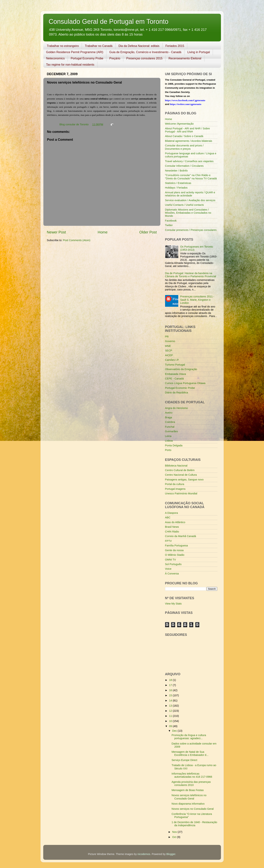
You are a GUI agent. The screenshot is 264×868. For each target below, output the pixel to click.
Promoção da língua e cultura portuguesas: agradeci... (189, 737)
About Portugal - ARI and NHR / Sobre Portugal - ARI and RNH (188, 130)
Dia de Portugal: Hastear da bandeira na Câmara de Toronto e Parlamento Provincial (191, 275)
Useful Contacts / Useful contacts (184, 205)
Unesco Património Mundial (181, 493)
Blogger (171, 854)
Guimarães (171, 431)
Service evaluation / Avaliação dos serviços (190, 200)
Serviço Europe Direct (184, 760)
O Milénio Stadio (175, 555)
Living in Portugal (199, 52)
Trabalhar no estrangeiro (63, 46)
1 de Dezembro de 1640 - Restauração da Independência (194, 824)
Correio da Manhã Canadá (181, 536)
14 (171, 701)
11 (171, 716)
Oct (175, 837)
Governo (170, 341)
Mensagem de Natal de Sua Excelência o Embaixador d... (190, 753)
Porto (168, 450)
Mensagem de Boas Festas (188, 790)
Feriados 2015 (175, 46)
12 (171, 711)
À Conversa (172, 574)
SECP (169, 351)
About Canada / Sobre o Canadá (184, 136)
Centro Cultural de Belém (180, 470)
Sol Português (173, 564)
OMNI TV (171, 560)
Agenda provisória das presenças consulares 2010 (191, 783)
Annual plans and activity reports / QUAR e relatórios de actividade (190, 194)
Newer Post (56, 232)
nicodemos (144, 854)
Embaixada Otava (176, 374)
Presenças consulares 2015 (144, 58)
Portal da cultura (175, 484)
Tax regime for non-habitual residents (70, 65)
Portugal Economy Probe (87, 58)
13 (171, 706)
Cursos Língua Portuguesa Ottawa (185, 383)
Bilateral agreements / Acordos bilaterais (189, 141)
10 (171, 721)
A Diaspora (171, 513)
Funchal (170, 427)
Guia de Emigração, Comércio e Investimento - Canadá (145, 52)
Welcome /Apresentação (179, 124)
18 (171, 680)
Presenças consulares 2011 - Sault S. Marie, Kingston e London (197, 300)
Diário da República (177, 392)
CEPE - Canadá (174, 379)
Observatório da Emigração (181, 369)
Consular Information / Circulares (184, 166)
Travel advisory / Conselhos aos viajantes (189, 161)
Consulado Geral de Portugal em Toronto (109, 22)
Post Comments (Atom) (77, 240)
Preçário (115, 58)
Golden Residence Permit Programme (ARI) (75, 52)
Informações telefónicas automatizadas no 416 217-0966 (192, 775)
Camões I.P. (172, 360)
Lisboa (169, 441)
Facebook (171, 221)
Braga (169, 417)
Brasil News (172, 527)
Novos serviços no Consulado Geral (193, 809)
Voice (168, 569)
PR (167, 337)
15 (171, 695)
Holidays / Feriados (176, 188)
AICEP (169, 355)
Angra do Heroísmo (177, 408)
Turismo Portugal (175, 365)
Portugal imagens (175, 489)
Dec (175, 731)
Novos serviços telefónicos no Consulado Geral (189, 797)
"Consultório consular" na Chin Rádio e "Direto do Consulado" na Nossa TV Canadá (191, 177)
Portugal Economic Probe (180, 388)
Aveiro (169, 413)
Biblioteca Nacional (176, 466)
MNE (168, 346)
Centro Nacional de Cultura (181, 475)
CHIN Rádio (172, 532)
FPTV (168, 541)
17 (171, 685)
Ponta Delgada (174, 445)
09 (171, 726)
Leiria (168, 436)
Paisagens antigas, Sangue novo (184, 480)
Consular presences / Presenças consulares (191, 230)
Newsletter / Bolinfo (176, 171)
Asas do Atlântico (175, 522)
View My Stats (173, 604)
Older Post (148, 232)
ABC (168, 517)
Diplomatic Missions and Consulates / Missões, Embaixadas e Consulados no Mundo (188, 213)
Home (103, 232)
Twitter (169, 225)
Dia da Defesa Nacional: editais (139, 46)
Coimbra (170, 422)
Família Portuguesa (177, 546)
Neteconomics (55, 58)
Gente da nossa (174, 550)
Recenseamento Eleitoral (185, 58)
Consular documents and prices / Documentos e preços (184, 147)
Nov (175, 832)
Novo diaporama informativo (188, 804)
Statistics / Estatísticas (178, 183)
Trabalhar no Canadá (99, 46)
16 (171, 690)
